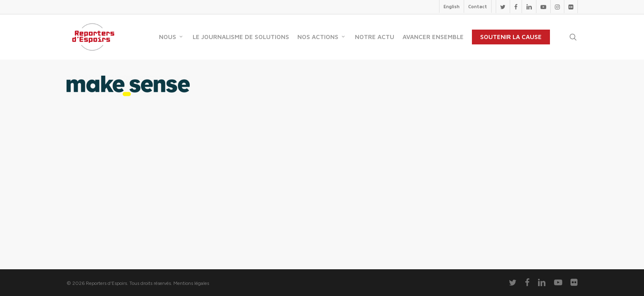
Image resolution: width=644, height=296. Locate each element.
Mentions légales (191, 283)
